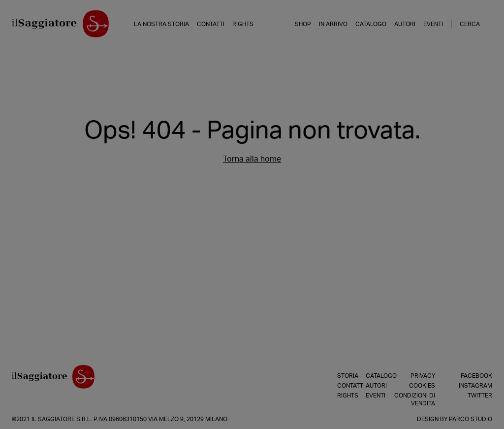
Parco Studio (471, 419)
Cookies (422, 386)
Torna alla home (252, 159)
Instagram (475, 386)
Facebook (476, 376)
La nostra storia (161, 24)
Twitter (480, 396)
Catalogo (371, 24)
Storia (340, 376)
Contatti (211, 24)
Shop (303, 24)
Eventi (433, 24)
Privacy (423, 376)
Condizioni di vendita (415, 399)
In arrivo (333, 24)
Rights (243, 24)
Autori (405, 24)
